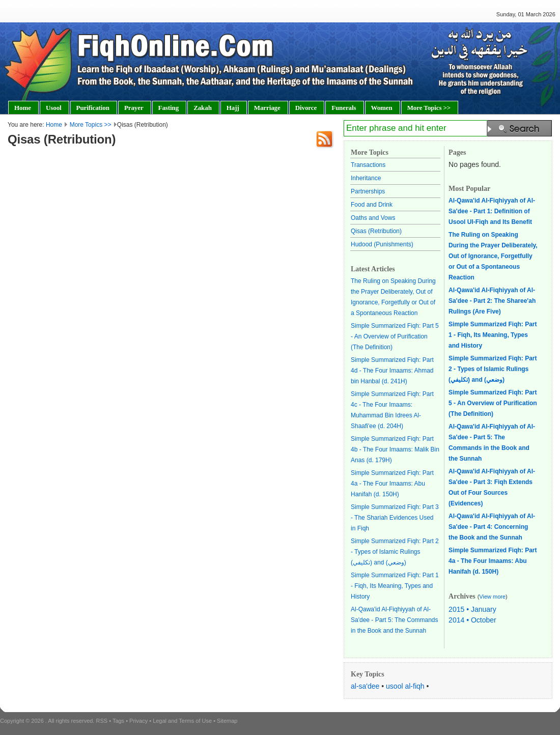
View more (492, 597)
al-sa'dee (365, 686)
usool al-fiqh (405, 686)
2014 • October (472, 620)
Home (54, 125)
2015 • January (472, 609)
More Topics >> (91, 125)
